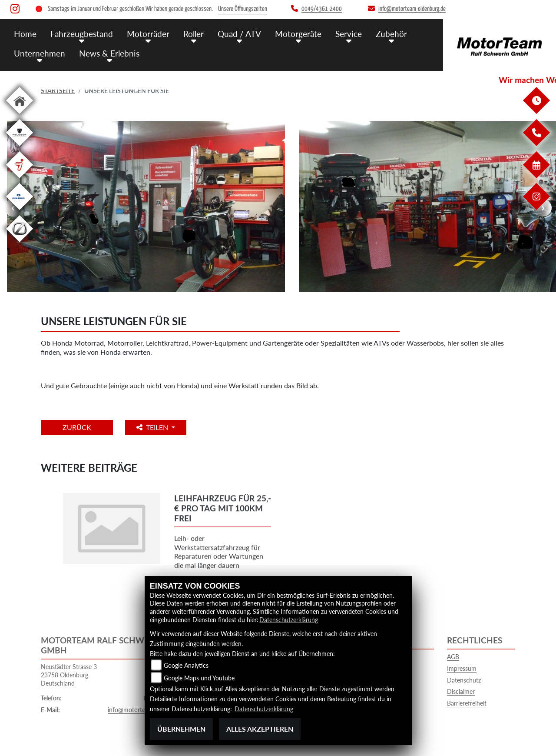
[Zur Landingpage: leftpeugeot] (20, 148)
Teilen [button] (153, 427)
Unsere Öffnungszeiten (243, 9)
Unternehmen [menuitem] (40, 53)
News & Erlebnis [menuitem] (109, 53)
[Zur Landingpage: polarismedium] (20, 211)
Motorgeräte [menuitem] (298, 34)
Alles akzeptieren (260, 729)
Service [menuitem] (349, 34)
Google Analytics (186, 665)
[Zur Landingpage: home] (20, 115)
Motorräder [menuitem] (148, 34)
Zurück (77, 427)
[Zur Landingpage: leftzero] (20, 244)
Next (543, 208)
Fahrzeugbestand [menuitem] (82, 34)
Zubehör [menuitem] (391, 34)
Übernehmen (181, 729)
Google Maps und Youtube (199, 678)
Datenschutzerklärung (289, 620)
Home (25, 34)
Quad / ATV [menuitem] (239, 34)
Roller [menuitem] (194, 34)
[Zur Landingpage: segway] (20, 180)
